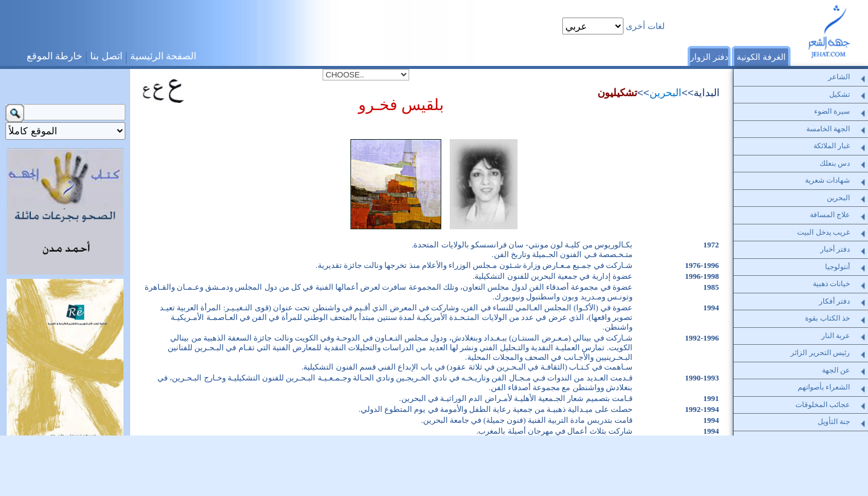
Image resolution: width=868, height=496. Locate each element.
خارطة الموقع (54, 56)
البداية (707, 93)
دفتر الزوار (709, 57)
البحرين (666, 93)
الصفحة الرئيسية (163, 56)
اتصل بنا (106, 56)
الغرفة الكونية (761, 57)
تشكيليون (617, 93)
